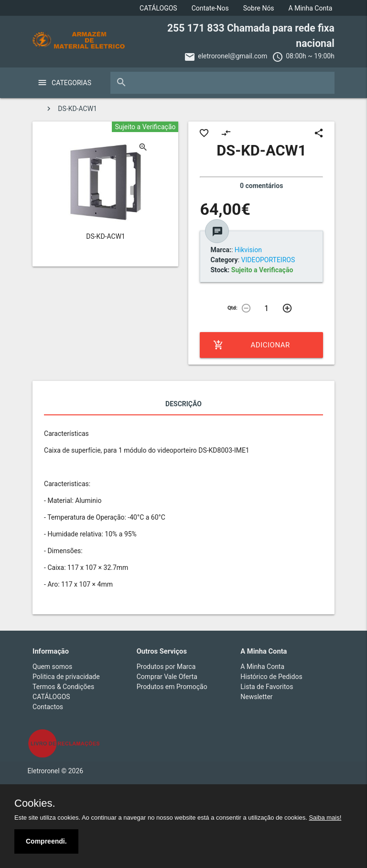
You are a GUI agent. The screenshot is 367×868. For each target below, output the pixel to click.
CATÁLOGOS (158, 8)
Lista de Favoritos (267, 687)
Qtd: (232, 308)
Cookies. (35, 803)
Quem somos (52, 667)
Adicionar (251, 345)
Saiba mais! (325, 818)
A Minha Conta (311, 8)
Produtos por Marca (166, 667)
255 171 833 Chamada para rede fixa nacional (251, 36)
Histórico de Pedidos (271, 677)
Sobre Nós (259, 8)
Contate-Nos (210, 8)
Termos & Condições (63, 687)
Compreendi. (46, 841)
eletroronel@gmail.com (232, 56)
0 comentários (261, 186)
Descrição (183, 404)
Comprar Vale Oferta (167, 677)
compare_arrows (226, 133)
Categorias (71, 83)
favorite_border (204, 133)
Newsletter (256, 697)
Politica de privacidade (66, 677)
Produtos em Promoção (172, 687)
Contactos (48, 707)
